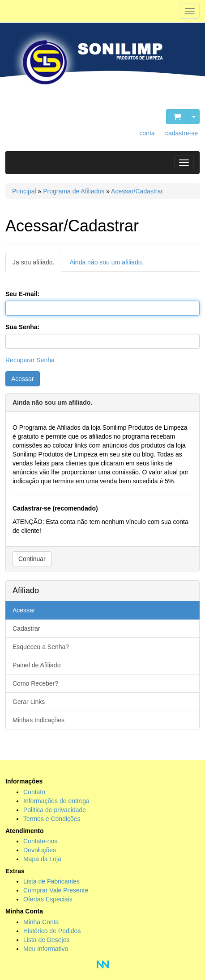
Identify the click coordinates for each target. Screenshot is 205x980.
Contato (34, 792)
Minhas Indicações (38, 720)
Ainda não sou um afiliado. (106, 262)
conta (147, 133)
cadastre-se (182, 133)
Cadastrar (26, 628)
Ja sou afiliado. (33, 262)
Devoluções (40, 850)
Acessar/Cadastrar (137, 191)
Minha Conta (41, 922)
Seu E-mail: (22, 294)
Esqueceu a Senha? (41, 647)
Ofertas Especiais (48, 899)
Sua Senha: (22, 327)
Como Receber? (35, 683)
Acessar (23, 379)
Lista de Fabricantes (51, 881)
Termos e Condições (52, 819)
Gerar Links (29, 702)
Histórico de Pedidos (52, 931)
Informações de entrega (56, 801)
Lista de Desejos (47, 940)
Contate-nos (40, 841)
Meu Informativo (46, 949)
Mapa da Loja (42, 859)
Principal (24, 191)
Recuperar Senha (30, 360)
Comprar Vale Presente (56, 890)
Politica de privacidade (55, 810)
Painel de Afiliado (36, 665)
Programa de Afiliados (74, 191)
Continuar (32, 559)
